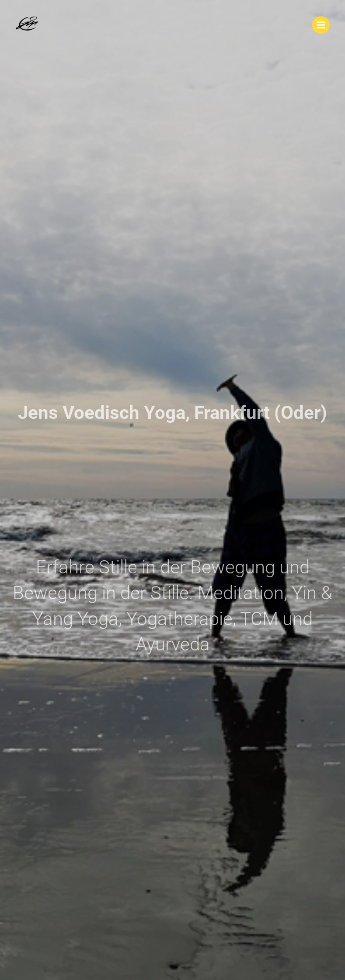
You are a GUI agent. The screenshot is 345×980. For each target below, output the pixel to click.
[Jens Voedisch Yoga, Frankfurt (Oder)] (28, 25)
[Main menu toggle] (321, 25)
